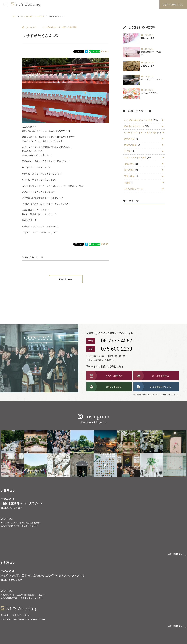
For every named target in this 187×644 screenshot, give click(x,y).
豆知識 (127, 183)
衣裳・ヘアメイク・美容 (135, 158)
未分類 (127, 151)
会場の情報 (129, 164)
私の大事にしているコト (152, 80)
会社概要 (4, 615)
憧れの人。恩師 (148, 38)
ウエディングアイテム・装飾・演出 (140, 133)
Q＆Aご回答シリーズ (134, 189)
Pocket (105, 51)
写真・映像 (129, 176)
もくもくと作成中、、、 (152, 93)
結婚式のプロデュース (134, 126)
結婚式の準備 (130, 145)
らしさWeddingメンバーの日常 (55, 27)
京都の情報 (72, 27)
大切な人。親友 (148, 66)
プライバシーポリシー (22, 615)
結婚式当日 (129, 139)
